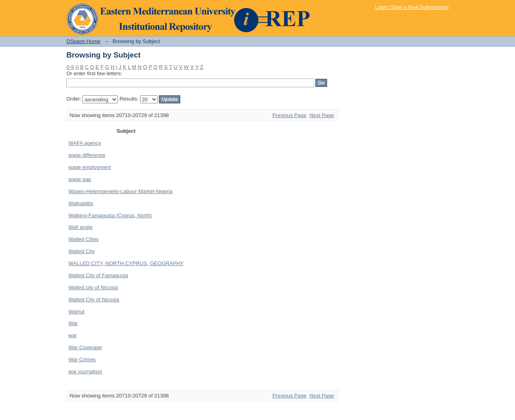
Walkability (81, 203)
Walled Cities (83, 239)
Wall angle (80, 227)
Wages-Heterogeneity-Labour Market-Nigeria (121, 191)
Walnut (76, 312)
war (73, 335)
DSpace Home (83, 41)
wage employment (90, 167)
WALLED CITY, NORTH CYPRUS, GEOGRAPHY (126, 263)
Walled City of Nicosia (94, 300)
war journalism (85, 372)
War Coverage (85, 347)
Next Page (322, 115)
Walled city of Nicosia (93, 287)
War (73, 323)
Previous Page (289, 115)
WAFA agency (85, 143)
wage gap (80, 179)
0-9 (70, 67)
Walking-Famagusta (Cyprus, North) (110, 215)
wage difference (87, 155)
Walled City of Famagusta (98, 275)
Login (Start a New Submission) (412, 7)
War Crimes (82, 359)
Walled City (81, 251)
